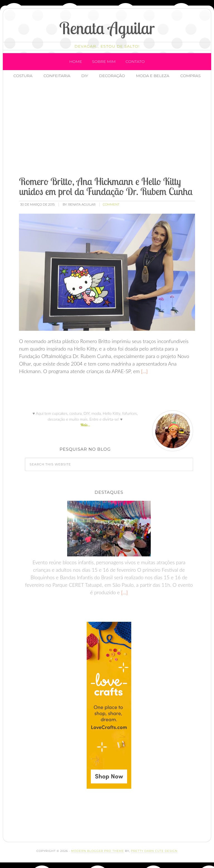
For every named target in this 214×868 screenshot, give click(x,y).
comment (111, 204)
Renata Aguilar (107, 28)
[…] (144, 371)
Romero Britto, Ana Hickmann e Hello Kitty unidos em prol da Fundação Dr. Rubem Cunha (106, 186)
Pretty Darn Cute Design (154, 851)
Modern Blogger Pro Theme (98, 851)
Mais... (85, 425)
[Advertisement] (115, 128)
